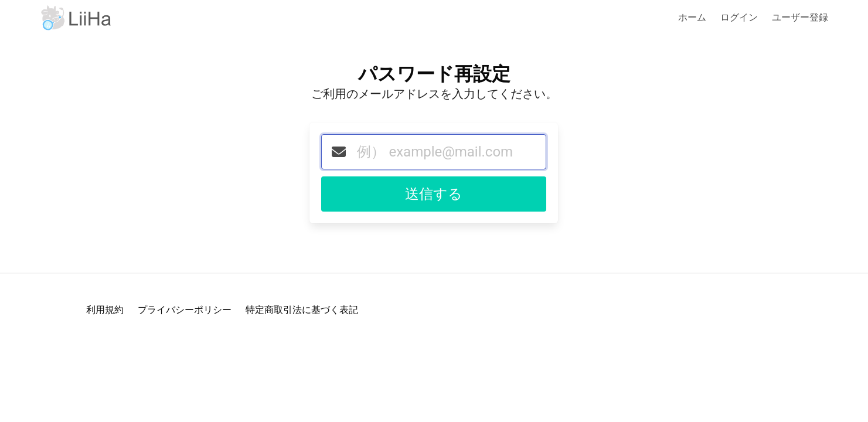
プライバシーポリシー (185, 310)
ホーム (692, 17)
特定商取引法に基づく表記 (302, 310)
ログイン (739, 17)
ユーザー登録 (800, 17)
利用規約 (105, 310)
